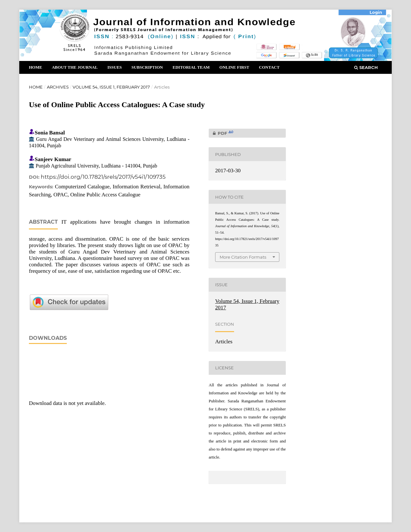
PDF (221, 133)
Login (376, 12)
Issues (114, 67)
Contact (269, 67)
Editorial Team (191, 67)
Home (35, 67)
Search (366, 67)
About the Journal (75, 67)
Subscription (147, 67)
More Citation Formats (243, 257)
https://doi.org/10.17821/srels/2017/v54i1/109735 (103, 177)
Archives (58, 87)
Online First (234, 67)
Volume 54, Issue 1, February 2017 (111, 87)
